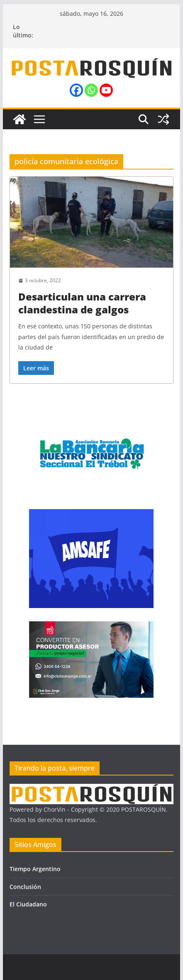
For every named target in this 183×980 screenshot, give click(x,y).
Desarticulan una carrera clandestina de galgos (82, 303)
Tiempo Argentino (35, 869)
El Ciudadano (28, 904)
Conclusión (25, 887)
